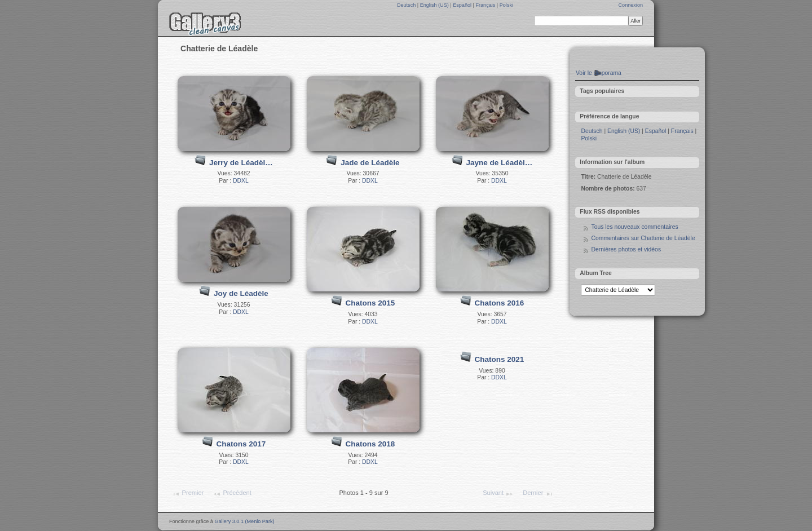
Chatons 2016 (499, 303)
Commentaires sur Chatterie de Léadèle (643, 238)
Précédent (232, 494)
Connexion (631, 5)
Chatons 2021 (499, 359)
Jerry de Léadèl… (241, 163)
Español (463, 5)
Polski (506, 5)
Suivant (498, 494)
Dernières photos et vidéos (626, 249)
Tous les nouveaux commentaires (634, 227)
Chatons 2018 (370, 444)
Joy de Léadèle (241, 293)
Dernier (538, 494)
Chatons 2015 (370, 303)
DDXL (241, 181)
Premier (187, 494)
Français (486, 5)
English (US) (435, 5)
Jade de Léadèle (370, 163)
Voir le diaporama (599, 73)
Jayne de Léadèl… (499, 163)
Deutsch (407, 5)
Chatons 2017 (241, 444)
